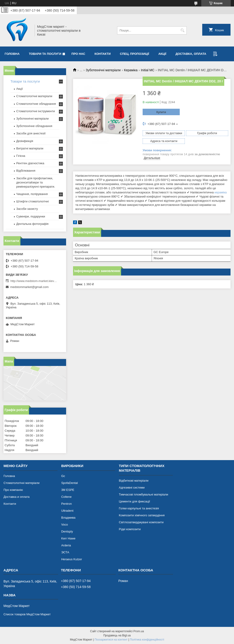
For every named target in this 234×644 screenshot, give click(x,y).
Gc (63, 476)
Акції (162, 54)
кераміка (221, 192)
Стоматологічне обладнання (36, 104)
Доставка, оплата (191, 54)
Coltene (66, 497)
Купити (161, 112)
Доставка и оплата (16, 497)
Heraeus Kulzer (72, 559)
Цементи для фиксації (135, 501)
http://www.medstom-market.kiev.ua (34, 281)
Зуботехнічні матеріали (103, 70)
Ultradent (67, 511)
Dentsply (67, 531)
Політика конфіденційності (147, 640)
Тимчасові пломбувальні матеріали (144, 494)
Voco (65, 525)
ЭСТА (65, 552)
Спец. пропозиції (135, 54)
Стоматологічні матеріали (34, 96)
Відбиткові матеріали (134, 481)
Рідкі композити (130, 529)
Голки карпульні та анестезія (139, 508)
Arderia (66, 545)
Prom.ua (139, 631)
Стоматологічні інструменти (36, 111)
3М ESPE (68, 490)
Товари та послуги (45, 54)
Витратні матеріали (30, 148)
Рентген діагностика (30, 163)
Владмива (68, 518)
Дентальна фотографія (32, 224)
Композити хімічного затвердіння (142, 515)
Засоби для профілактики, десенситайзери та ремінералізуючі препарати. (36, 182)
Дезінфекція (25, 141)
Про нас (78, 54)
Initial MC (147, 70)
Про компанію (13, 490)
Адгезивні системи (132, 488)
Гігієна (21, 156)
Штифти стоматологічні (32, 201)
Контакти (103, 54)
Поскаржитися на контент (111, 640)
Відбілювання (26, 171)
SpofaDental (70, 483)
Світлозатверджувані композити (141, 522)
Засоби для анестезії (31, 133)
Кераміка (131, 70)
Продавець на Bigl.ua (117, 635)
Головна (12, 54)
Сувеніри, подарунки (31, 216)
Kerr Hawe (68, 538)
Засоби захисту (27, 209)
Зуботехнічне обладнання (34, 126)
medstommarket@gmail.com (29, 287)
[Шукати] (183, 30)
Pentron (67, 504)
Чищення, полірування (32, 194)
